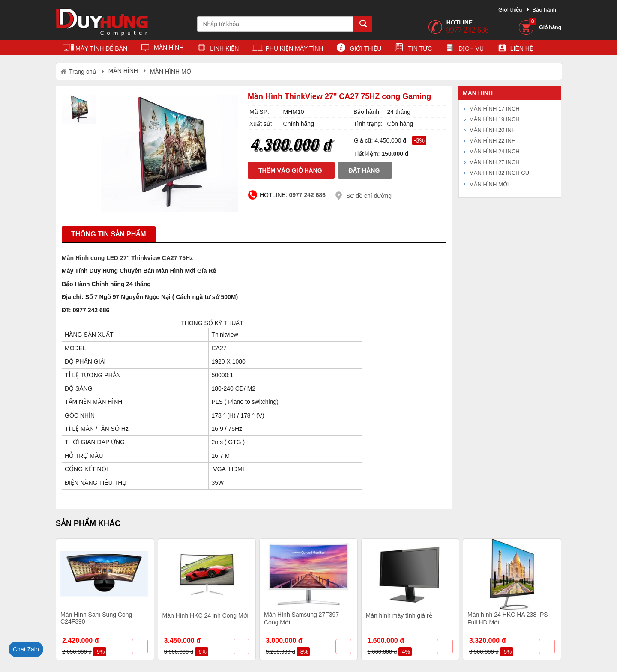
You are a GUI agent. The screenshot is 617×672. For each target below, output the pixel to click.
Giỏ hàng (545, 25)
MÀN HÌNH (162, 49)
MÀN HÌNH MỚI (489, 184)
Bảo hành (544, 10)
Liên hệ (515, 49)
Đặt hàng (364, 170)
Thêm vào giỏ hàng (290, 170)
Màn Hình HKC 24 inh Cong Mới (205, 615)
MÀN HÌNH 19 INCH (494, 119)
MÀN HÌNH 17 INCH (494, 109)
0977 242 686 (468, 30)
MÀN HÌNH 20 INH (492, 130)
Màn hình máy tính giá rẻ (399, 615)
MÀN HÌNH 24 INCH (494, 151)
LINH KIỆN (218, 49)
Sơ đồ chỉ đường (369, 196)
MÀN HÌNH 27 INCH (494, 162)
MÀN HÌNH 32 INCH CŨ (499, 173)
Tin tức (413, 49)
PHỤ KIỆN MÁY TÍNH (288, 49)
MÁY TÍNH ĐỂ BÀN (95, 49)
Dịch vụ (465, 49)
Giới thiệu (510, 10)
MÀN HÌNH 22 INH (492, 141)
